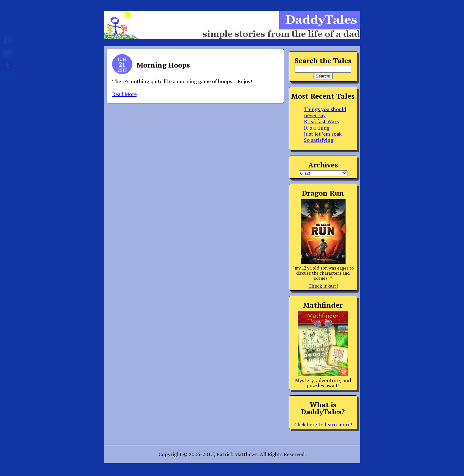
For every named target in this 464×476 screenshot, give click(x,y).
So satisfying (319, 140)
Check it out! (323, 286)
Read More (124, 94)
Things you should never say (325, 112)
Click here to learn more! (323, 424)
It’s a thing (317, 128)
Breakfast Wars (321, 121)
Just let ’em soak (323, 134)
